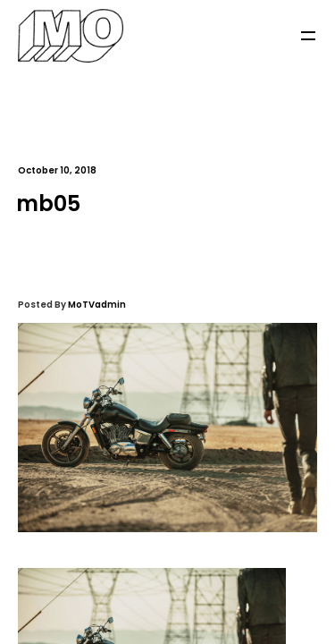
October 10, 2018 (57, 170)
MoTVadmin (97, 305)
